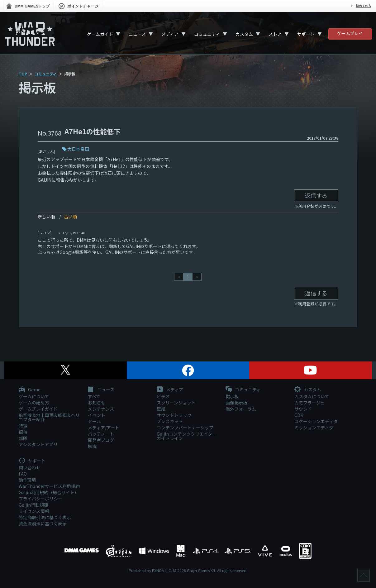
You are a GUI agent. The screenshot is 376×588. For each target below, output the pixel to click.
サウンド (303, 409)
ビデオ (163, 396)
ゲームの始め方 (34, 403)
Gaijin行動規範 (33, 505)
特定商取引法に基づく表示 (45, 517)
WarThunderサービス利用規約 (49, 486)
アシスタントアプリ (38, 444)
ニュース (137, 34)
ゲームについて (34, 396)
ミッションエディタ (314, 428)
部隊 (23, 438)
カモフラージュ (309, 403)
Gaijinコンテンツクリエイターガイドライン (187, 436)
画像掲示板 (236, 403)
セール (94, 421)
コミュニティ (207, 34)
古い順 (70, 217)
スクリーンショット (176, 403)
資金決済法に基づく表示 (43, 523)
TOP (23, 74)
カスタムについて (312, 396)
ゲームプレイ (350, 33)
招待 (23, 432)
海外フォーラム (241, 409)
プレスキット (170, 421)
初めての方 (364, 6)
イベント (97, 415)
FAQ (23, 474)
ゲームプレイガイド (38, 409)
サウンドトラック (174, 415)
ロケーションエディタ (316, 421)
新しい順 (46, 217)
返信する (316, 195)
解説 (92, 446)
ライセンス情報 (34, 511)
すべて (94, 396)
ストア (275, 34)
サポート (306, 34)
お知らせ (97, 403)
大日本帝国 (78, 149)
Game (30, 390)
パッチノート (101, 434)
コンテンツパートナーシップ (185, 428)
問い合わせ (30, 467)
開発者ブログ (101, 440)
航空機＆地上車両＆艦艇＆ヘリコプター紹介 (49, 417)
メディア (170, 34)
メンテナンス (101, 409)
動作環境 (27, 480)
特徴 (23, 426)
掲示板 (232, 396)
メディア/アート (104, 428)
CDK (299, 415)
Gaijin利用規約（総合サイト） (49, 492)
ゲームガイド (100, 34)
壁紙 (161, 409)
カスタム (244, 34)
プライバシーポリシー (40, 499)
